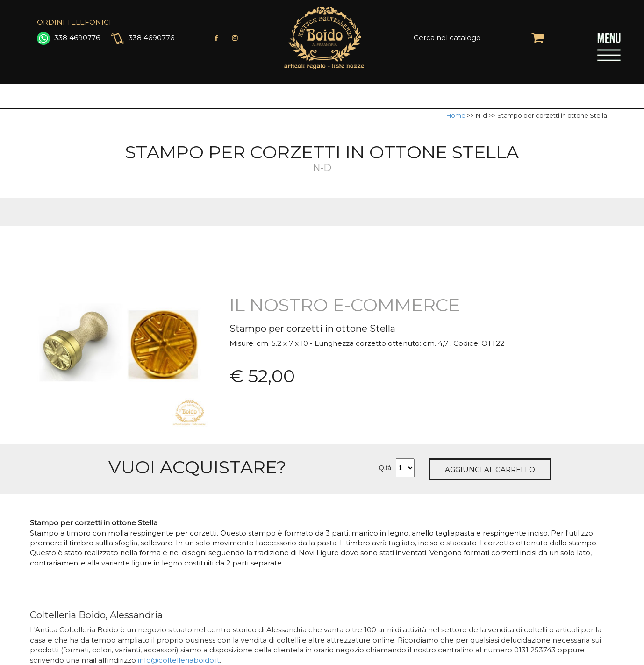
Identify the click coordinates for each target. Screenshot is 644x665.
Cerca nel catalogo (447, 38)
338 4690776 (68, 38)
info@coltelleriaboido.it (179, 660)
